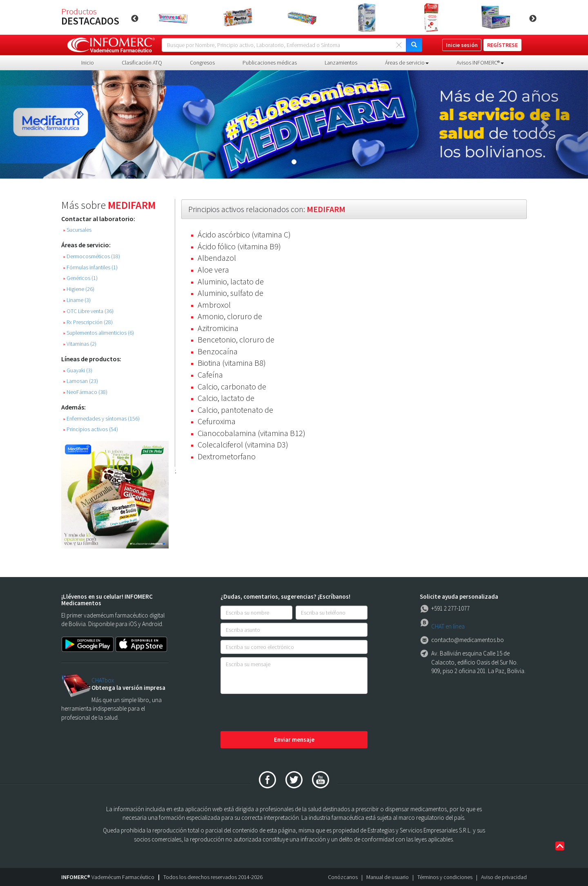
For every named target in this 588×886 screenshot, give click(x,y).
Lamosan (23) (80, 381)
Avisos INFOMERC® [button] (480, 63)
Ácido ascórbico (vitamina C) (244, 234)
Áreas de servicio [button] (407, 63)
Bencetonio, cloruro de (236, 339)
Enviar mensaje (294, 739)
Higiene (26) (79, 289)
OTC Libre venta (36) (88, 311)
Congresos (202, 63)
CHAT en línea (448, 626)
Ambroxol (214, 305)
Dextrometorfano (227, 456)
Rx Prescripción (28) (88, 322)
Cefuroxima (217, 421)
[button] (44, 124)
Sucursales (77, 230)
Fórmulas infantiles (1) (90, 267)
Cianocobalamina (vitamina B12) (252, 433)
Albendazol (217, 258)
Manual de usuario (388, 877)
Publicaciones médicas (270, 63)
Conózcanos (343, 877)
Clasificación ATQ (142, 63)
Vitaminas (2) (80, 344)
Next (533, 19)
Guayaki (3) (78, 370)
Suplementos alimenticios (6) (98, 333)
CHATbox (103, 680)
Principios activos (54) (90, 429)
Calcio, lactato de (226, 398)
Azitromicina (218, 328)
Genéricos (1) (80, 278)
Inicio (88, 63)
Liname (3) (77, 300)
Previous (135, 19)
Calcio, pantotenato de (235, 410)
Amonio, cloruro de (230, 316)
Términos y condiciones (445, 877)
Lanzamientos (341, 63)
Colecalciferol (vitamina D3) (243, 444)
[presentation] (283, 713)
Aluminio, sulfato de (231, 293)
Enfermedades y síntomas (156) (101, 419)
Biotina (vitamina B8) (232, 363)
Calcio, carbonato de (232, 386)
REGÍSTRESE (502, 45)
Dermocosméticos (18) (91, 256)
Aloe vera (213, 270)
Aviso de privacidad (504, 877)
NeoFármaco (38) (85, 392)
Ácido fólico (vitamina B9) (239, 246)
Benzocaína (218, 351)
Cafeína (210, 375)
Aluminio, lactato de (231, 281)
